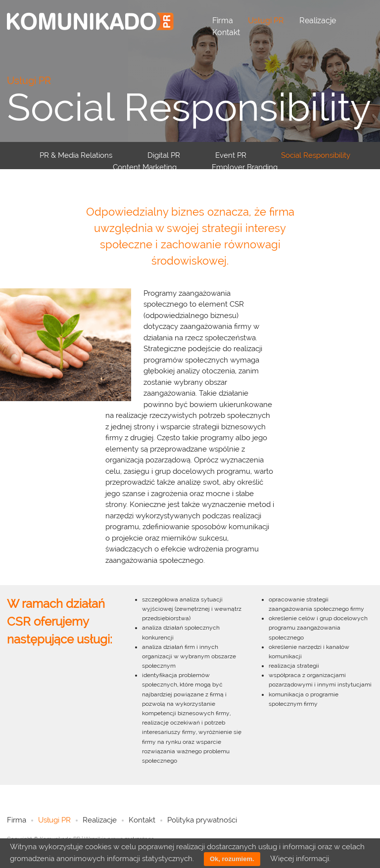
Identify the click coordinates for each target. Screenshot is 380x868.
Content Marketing (145, 167)
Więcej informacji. (300, 859)
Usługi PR (266, 21)
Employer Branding (245, 167)
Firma (223, 21)
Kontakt (226, 32)
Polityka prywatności (202, 820)
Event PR (231, 155)
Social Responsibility (316, 155)
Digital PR (164, 155)
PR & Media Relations (76, 155)
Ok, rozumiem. (232, 859)
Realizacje (318, 21)
